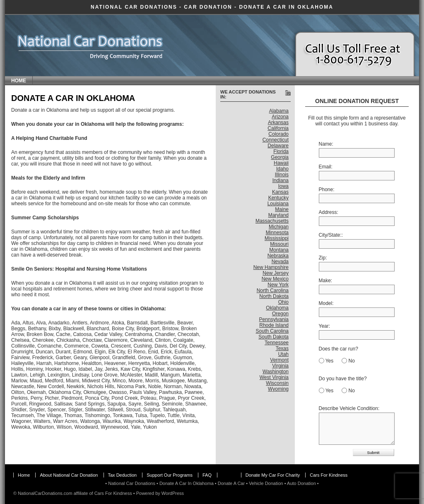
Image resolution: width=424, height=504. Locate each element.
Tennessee (277, 343)
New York (278, 285)
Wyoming (278, 389)
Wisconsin (277, 383)
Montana (279, 250)
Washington (276, 372)
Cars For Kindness (329, 475)
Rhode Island (274, 325)
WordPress (173, 493)
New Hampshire (271, 267)
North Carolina (273, 290)
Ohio (283, 302)
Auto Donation (301, 483)
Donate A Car (231, 483)
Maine (282, 209)
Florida (281, 151)
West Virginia (274, 377)
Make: (326, 281)
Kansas (280, 192)
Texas (282, 348)
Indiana (281, 180)
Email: (326, 167)
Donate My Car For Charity (273, 475)
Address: (329, 212)
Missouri (279, 244)
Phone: (327, 190)
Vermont (279, 360)
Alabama (279, 111)
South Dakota (273, 337)
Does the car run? (338, 349)
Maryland (278, 215)
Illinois (282, 175)
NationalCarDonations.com (45, 493)
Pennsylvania (274, 319)
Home (19, 81)
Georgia (280, 157)
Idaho (282, 169)
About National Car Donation (69, 475)
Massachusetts (272, 221)
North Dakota (274, 296)
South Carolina (272, 331)
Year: (325, 326)
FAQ (207, 475)
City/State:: (331, 235)
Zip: (323, 258)
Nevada (280, 262)
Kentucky (278, 198)
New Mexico (275, 279)
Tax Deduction (123, 475)
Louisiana (278, 204)
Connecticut (276, 140)
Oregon (280, 314)
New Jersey (276, 273)
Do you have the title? (343, 379)
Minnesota (277, 233)
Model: (326, 303)
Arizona (280, 117)
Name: (326, 144)
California (278, 128)
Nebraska (278, 256)
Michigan (279, 227)
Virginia (280, 366)
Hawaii (281, 163)
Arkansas (278, 122)
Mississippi (277, 238)
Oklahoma (277, 308)
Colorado (278, 134)
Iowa (283, 186)
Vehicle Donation (266, 483)
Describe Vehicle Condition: (349, 408)
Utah (283, 354)
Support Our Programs (170, 475)
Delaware (278, 146)
